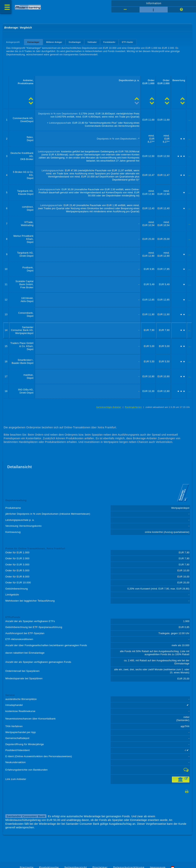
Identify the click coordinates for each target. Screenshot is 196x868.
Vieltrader (92, 42)
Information (154, 3)
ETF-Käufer (128, 42)
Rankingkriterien (133, 407)
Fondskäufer (109, 42)
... (190, 120)
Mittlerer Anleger (54, 42)
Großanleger (75, 42)
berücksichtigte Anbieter (109, 407)
